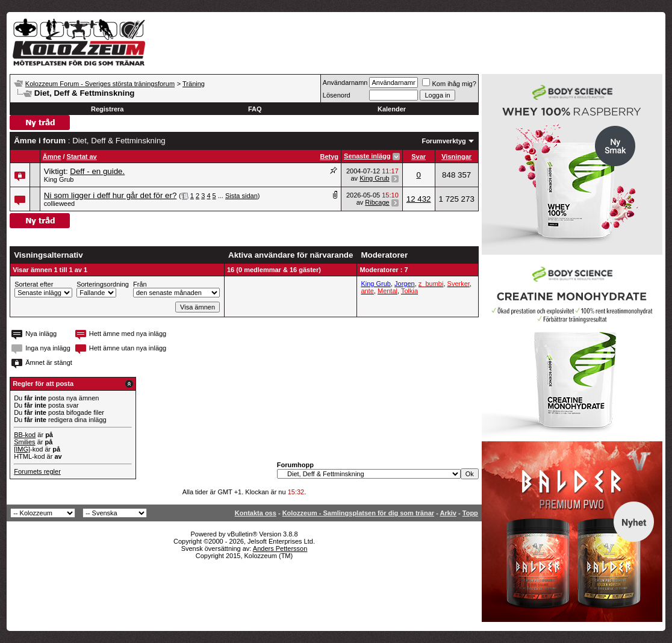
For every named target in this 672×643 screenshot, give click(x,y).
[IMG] (22, 449)
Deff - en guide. (97, 171)
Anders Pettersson (280, 548)
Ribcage (377, 202)
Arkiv (448, 513)
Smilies (24, 442)
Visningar (456, 157)
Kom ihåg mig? (449, 84)
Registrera (107, 109)
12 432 (419, 199)
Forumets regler (37, 471)
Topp (470, 513)
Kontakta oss (256, 513)
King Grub (59, 179)
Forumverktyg (443, 141)
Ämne (52, 157)
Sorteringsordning (103, 284)
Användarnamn (345, 82)
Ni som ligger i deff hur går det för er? (110, 195)
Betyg (330, 157)
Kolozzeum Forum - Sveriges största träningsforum (100, 84)
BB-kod (25, 435)
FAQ (255, 109)
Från (140, 284)
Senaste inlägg (367, 156)
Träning (194, 84)
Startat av (82, 157)
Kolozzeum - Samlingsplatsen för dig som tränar (358, 513)
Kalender (392, 109)
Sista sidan (241, 196)
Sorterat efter (34, 284)
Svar (418, 157)
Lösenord (337, 95)
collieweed (59, 203)
